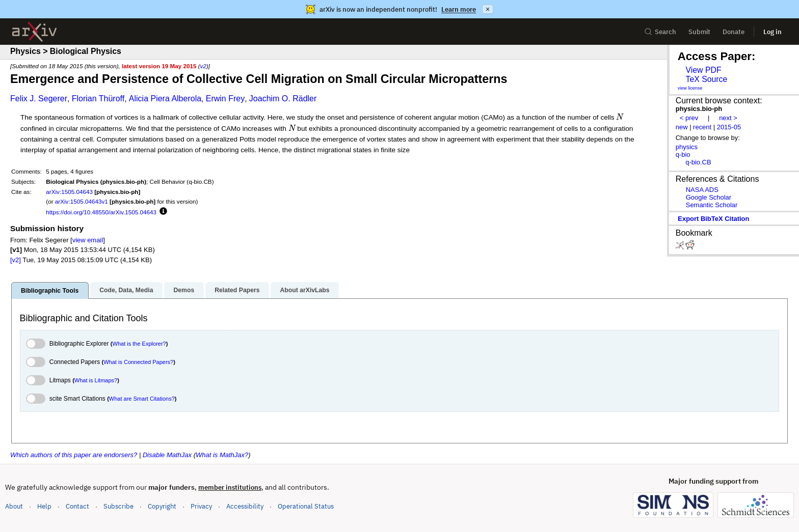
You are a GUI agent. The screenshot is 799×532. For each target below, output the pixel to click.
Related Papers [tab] (237, 290)
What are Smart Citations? (142, 399)
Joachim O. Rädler (283, 99)
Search (660, 32)
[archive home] (34, 32)
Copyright (162, 506)
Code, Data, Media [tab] (126, 290)
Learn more (459, 9)
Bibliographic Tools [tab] (50, 291)
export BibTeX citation (713, 219)
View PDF (703, 70)
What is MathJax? (222, 455)
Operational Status (306, 506)
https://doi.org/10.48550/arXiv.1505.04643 (101, 212)
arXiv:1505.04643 (69, 192)
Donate (734, 32)
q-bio (683, 155)
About (14, 506)
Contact (77, 506)
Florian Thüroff (98, 99)
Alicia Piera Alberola (165, 99)
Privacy (201, 506)
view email (88, 240)
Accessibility (245, 506)
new (682, 127)
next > (728, 118)
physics (687, 147)
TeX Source (706, 79)
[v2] (16, 260)
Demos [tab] (184, 290)
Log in (773, 32)
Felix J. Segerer (39, 99)
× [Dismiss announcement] (488, 9)
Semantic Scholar (712, 205)
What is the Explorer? (139, 344)
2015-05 (729, 127)
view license (690, 88)
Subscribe (118, 506)
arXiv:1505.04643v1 (82, 201)
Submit (699, 32)
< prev (689, 118)
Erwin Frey (225, 99)
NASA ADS (702, 190)
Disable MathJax (167, 455)
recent (702, 127)
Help (44, 506)
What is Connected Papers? (138, 362)
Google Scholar (709, 197)
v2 (203, 66)
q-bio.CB (698, 162)
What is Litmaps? (96, 380)
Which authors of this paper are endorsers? (74, 455)
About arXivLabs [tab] (304, 290)
